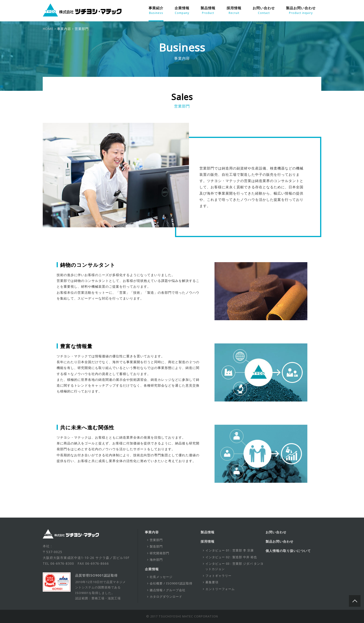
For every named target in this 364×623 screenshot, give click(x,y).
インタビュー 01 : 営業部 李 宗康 (230, 550)
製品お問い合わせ (301, 11)
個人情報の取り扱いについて (288, 551)
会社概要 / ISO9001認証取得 (171, 583)
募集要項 (212, 582)
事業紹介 (156, 11)
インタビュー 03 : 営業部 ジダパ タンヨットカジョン (234, 566)
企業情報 (182, 11)
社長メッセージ (161, 577)
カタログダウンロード (166, 597)
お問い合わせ (264, 11)
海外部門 (156, 560)
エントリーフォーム (220, 589)
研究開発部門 (159, 553)
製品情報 (208, 11)
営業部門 (156, 540)
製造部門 (156, 546)
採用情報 (234, 11)
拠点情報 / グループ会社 (168, 590)
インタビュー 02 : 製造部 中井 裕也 (231, 557)
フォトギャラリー (218, 576)
